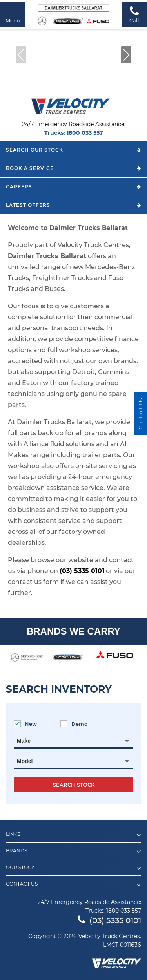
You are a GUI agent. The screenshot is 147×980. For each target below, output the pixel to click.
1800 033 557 (85, 133)
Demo (74, 724)
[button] (126, 55)
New (25, 724)
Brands (73, 852)
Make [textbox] (24, 741)
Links (73, 835)
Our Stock (73, 868)
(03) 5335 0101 (82, 571)
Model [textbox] (25, 761)
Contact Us (73, 885)
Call (134, 14)
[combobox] (73, 741)
